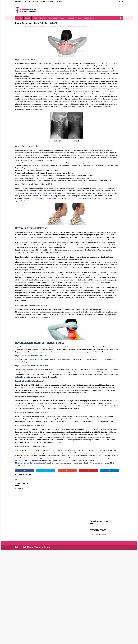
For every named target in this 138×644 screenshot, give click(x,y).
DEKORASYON (89, 18)
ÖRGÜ (79, 18)
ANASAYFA (18, 2)
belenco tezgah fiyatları (98, 36)
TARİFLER (71, 18)
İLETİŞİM (50, 2)
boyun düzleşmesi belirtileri (55, 27)
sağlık (26, 29)
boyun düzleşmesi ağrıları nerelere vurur (37, 27)
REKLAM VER (59, 2)
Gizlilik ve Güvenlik (39, 2)
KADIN (28, 18)
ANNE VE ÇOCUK (39, 18)
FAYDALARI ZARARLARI (56, 18)
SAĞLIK (19, 18)
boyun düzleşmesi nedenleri (69, 27)
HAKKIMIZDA (27, 2)
